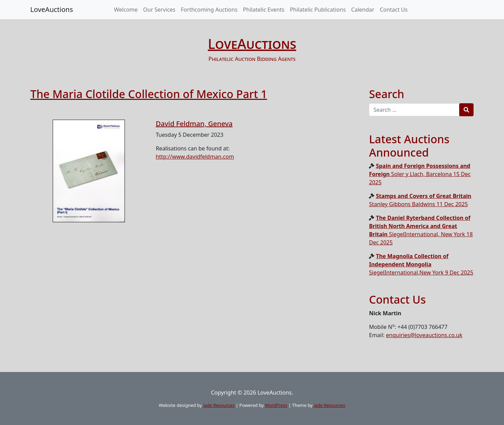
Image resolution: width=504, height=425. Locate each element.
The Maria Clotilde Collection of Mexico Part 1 (149, 94)
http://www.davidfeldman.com (195, 157)
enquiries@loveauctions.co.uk (424, 335)
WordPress (276, 405)
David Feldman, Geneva (194, 124)
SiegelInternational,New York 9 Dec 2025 (421, 264)
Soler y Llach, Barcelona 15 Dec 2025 (420, 174)
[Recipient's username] (414, 110)
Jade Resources (219, 405)
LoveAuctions (52, 9)
